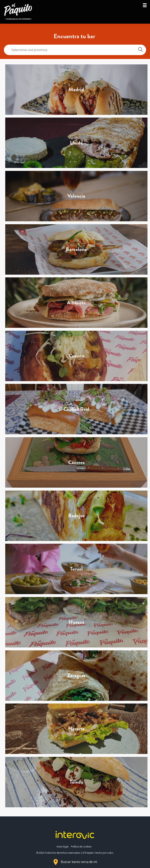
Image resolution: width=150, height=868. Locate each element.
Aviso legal (62, 847)
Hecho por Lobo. (104, 853)
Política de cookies (81, 847)
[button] (145, 6)
